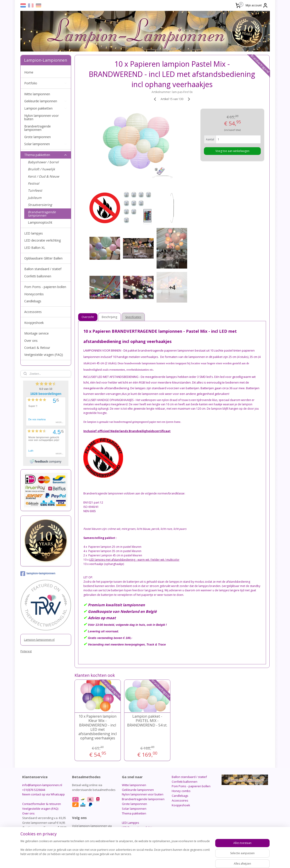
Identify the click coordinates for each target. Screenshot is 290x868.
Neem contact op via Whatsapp (43, 794)
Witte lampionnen (37, 94)
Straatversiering (40, 205)
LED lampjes (34, 233)
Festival (34, 183)
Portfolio (46, 83)
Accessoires (33, 312)
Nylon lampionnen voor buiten (41, 117)
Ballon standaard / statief (43, 269)
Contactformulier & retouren (42, 804)
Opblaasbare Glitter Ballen (43, 258)
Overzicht (88, 317)
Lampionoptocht (40, 222)
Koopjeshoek (34, 323)
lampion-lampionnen (38, 574)
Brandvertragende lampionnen (37, 128)
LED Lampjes (130, 823)
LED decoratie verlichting (42, 240)
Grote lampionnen (37, 137)
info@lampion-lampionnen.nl (42, 785)
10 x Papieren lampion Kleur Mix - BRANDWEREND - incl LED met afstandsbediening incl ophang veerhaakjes (98, 727)
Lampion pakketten (46, 108)
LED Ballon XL (35, 248)
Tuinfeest (35, 190)
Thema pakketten (46, 155)
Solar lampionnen (46, 144)
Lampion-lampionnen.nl (39, 640)
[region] (115, 853)
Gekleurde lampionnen (46, 101)
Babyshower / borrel (43, 162)
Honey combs (181, 791)
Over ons (31, 341)
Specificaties (133, 317)
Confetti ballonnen (38, 276)
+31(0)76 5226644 (34, 790)
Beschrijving (110, 317)
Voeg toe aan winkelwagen (232, 151)
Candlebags (33, 301)
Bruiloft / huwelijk (41, 169)
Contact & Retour (37, 348)
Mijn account (257, 5)
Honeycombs (34, 294)
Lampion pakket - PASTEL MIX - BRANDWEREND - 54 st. (147, 721)
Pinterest (26, 651)
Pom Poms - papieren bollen (45, 287)
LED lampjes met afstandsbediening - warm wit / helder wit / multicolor (134, 560)
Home (29, 72)
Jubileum (35, 198)
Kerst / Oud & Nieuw (43, 176)
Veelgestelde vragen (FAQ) (44, 355)
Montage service (36, 333)
